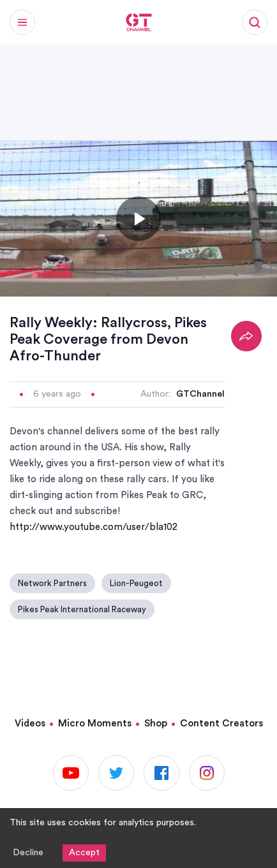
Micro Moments (95, 724)
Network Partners (52, 583)
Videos (30, 724)
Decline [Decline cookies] (28, 853)
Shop (156, 724)
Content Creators (221, 724)
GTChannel (200, 394)
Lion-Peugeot (136, 583)
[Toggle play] (138, 219)
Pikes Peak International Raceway (82, 609)
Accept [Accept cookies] (84, 853)
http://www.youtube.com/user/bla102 (94, 527)
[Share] (246, 336)
